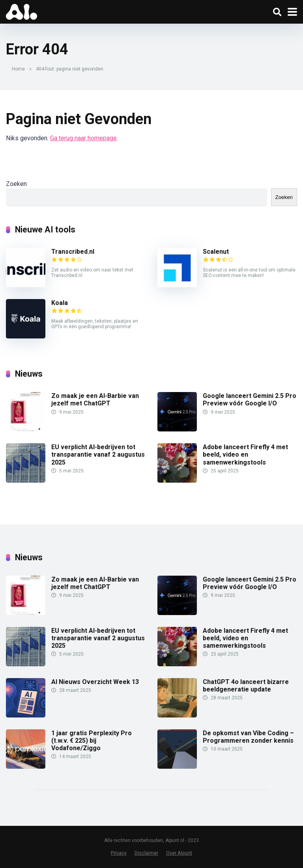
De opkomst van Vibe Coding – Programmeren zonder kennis (248, 737)
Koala (60, 303)
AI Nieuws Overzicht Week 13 (95, 682)
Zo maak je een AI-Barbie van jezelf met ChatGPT (95, 400)
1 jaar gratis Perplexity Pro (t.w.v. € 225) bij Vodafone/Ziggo (92, 741)
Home (18, 69)
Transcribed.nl (73, 252)
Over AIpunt (179, 853)
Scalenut (216, 252)
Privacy (119, 853)
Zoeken (16, 184)
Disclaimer (146, 853)
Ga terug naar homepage (83, 138)
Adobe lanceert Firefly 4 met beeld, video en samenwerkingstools (245, 454)
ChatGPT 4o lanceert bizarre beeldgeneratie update (246, 686)
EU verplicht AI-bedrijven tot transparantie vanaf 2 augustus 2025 (98, 454)
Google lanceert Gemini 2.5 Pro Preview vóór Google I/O (250, 400)
